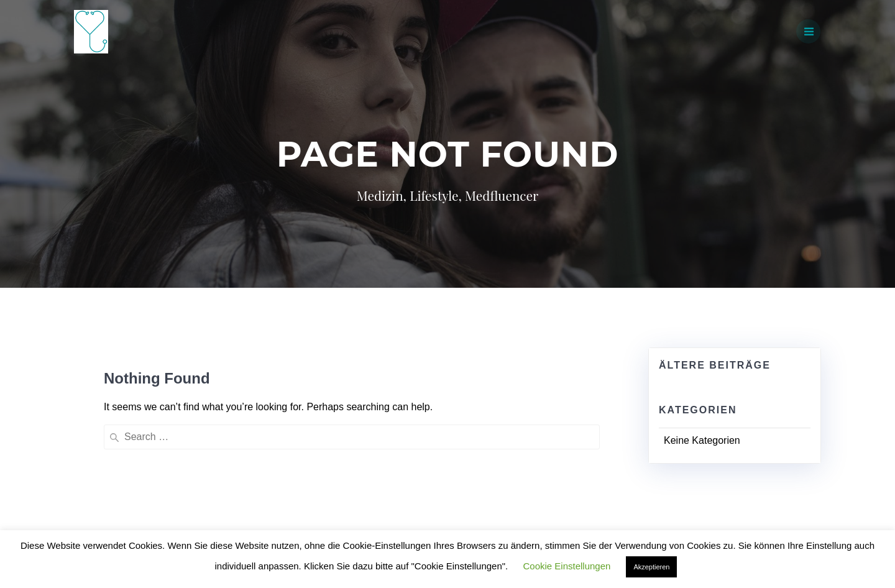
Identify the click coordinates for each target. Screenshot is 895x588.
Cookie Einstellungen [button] (567, 566)
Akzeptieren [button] (651, 567)
